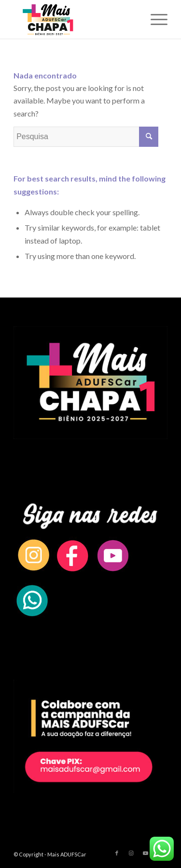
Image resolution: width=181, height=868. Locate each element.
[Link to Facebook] (117, 853)
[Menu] (154, 19)
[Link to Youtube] (146, 853)
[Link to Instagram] (131, 853)
